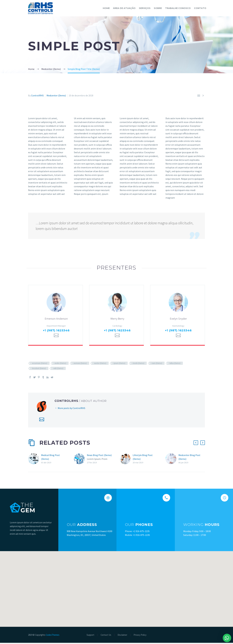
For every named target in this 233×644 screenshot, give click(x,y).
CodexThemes (53, 636)
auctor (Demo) (100, 364)
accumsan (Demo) (40, 364)
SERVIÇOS (145, 8)
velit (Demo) (58, 370)
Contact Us (106, 636)
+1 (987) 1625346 (56, 332)
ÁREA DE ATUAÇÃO (124, 8)
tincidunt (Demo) (39, 370)
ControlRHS (37, 95)
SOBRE (158, 8)
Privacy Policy (140, 636)
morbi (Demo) (138, 364)
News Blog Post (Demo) (99, 456)
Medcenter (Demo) (56, 95)
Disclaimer (122, 636)
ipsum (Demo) (119, 364)
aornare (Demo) (80, 364)
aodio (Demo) (60, 364)
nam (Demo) (157, 364)
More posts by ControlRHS (71, 409)
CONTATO (200, 8)
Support (90, 636)
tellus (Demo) (175, 364)
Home (106, 8)
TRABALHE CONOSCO (178, 8)
